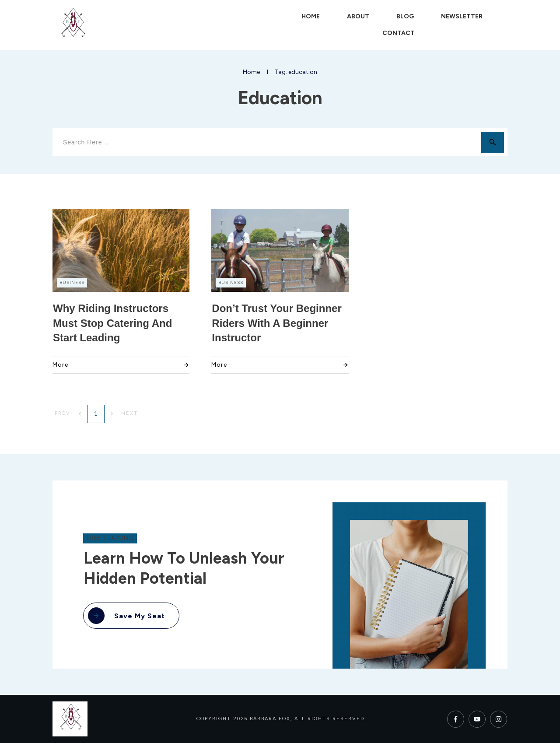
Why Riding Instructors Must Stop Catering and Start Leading (112, 323)
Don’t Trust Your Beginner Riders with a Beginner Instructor (276, 323)
